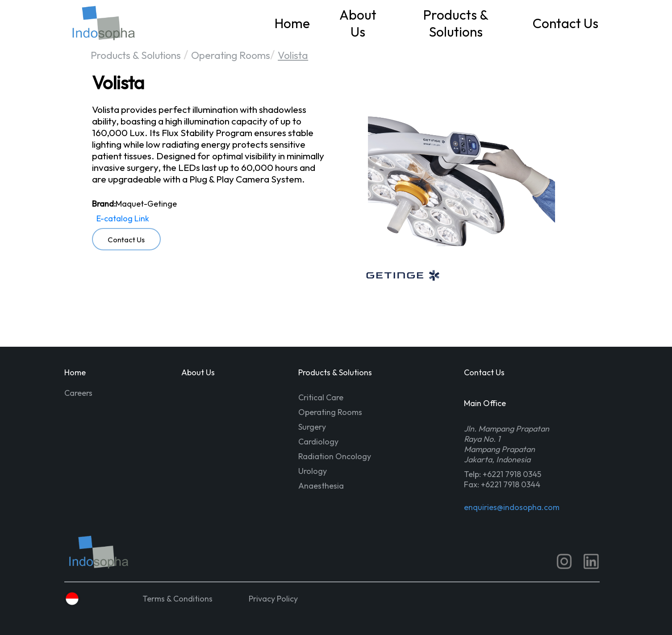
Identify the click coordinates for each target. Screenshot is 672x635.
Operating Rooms (231, 55)
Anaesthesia (321, 486)
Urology (313, 471)
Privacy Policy (273, 599)
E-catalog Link (123, 218)
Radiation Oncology (335, 456)
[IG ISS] (564, 561)
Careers (78, 393)
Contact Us (566, 23)
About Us (358, 23)
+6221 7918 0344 (511, 484)
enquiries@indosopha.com (511, 507)
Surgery (312, 427)
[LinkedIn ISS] (591, 561)
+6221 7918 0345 (512, 474)
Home (292, 23)
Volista (293, 55)
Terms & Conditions (177, 599)
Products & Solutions (456, 23)
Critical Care (321, 397)
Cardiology (318, 442)
